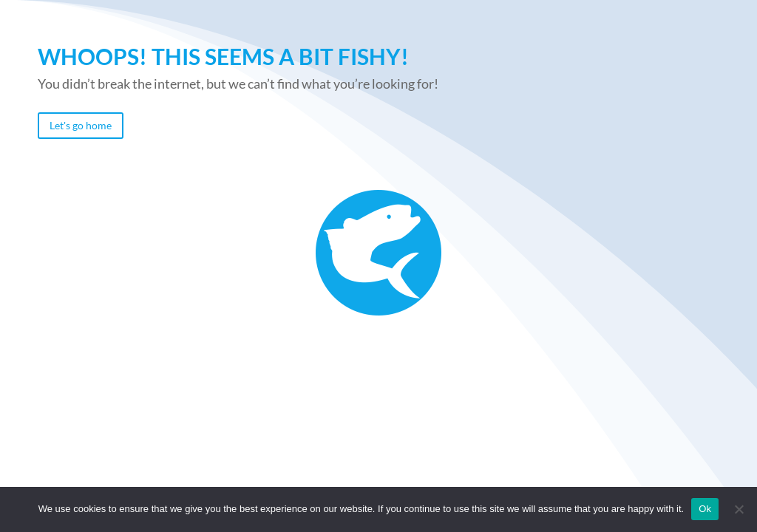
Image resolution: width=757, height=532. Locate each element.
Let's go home (81, 125)
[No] (739, 509)
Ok (705, 509)
